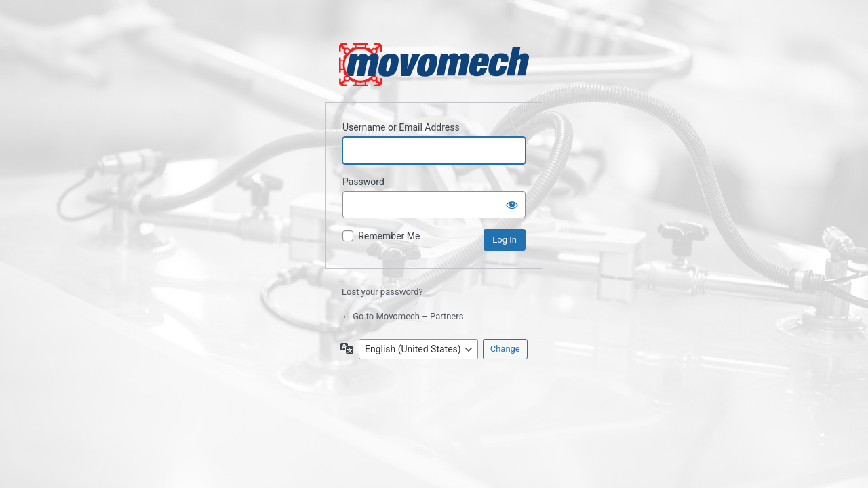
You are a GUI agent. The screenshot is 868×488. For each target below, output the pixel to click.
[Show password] (512, 205)
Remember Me (389, 236)
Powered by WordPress (434, 65)
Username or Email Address (401, 127)
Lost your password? (382, 292)
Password (363, 182)
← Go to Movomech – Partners (402, 316)
